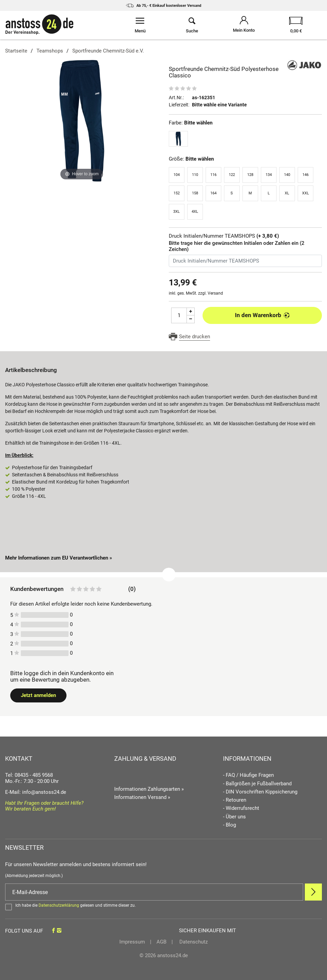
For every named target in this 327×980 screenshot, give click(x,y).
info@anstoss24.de (44, 792)
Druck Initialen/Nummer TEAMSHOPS (224, 236)
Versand (215, 293)
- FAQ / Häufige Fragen (248, 775)
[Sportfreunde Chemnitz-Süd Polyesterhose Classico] (82, 120)
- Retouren (235, 800)
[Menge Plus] (191, 311)
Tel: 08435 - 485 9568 (29, 775)
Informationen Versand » (142, 797)
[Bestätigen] (163, 907)
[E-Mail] (154, 892)
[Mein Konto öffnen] (244, 25)
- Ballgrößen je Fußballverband (257, 784)
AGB (161, 942)
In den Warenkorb (262, 315)
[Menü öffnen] (140, 25)
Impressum (132, 942)
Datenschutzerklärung (59, 905)
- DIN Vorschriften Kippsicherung (260, 792)
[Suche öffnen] (192, 25)
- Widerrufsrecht (241, 808)
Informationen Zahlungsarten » (149, 789)
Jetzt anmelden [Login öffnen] (38, 695)
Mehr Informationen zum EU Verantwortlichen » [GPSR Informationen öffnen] (59, 558)
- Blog (229, 825)
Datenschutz (193, 942)
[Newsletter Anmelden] (313, 892)
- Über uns (234, 817)
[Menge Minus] (191, 319)
